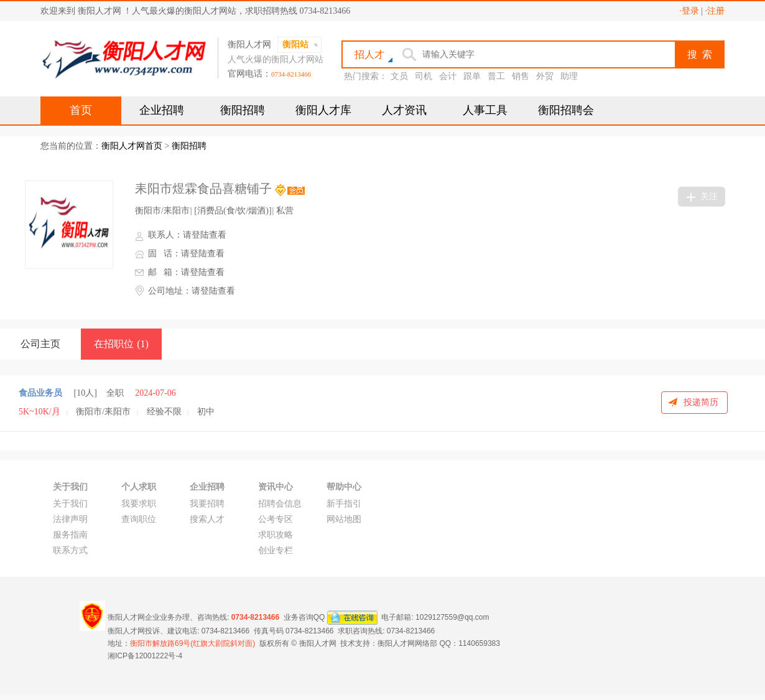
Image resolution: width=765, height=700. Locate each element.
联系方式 (70, 550)
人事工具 (485, 110)
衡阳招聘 (243, 110)
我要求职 (139, 504)
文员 (399, 76)
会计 (448, 76)
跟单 (472, 76)
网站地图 (344, 519)
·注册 (715, 11)
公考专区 (276, 519)
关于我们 (70, 504)
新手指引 (344, 504)
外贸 (545, 76)
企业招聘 (162, 110)
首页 (81, 110)
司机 (424, 76)
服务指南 (70, 535)
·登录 (689, 11)
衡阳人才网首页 (132, 146)
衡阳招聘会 (566, 110)
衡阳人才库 (323, 110)
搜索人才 (207, 519)
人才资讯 (404, 110)
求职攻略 (276, 535)
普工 (496, 76)
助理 (569, 76)
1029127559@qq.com (452, 617)
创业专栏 (276, 550)
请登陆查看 (205, 235)
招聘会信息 (280, 504)
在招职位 (121, 344)
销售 (521, 76)
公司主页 (40, 344)
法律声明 (70, 519)
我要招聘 (207, 504)
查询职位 (139, 519)
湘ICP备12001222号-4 (145, 656)
